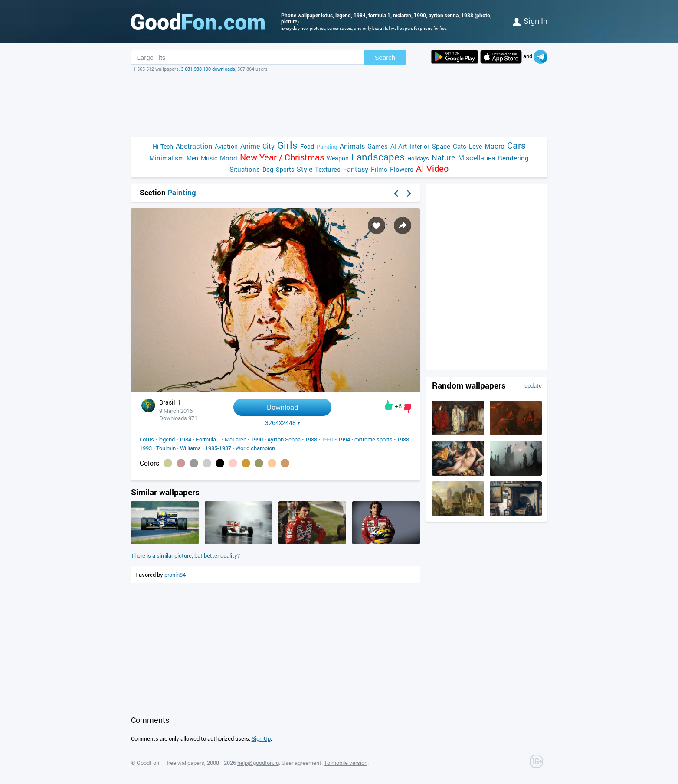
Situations (245, 169)
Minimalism (167, 158)
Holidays (418, 158)
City (269, 146)
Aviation (226, 146)
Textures (328, 169)
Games (378, 146)
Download (282, 407)
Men (192, 158)
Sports (285, 169)
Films (379, 169)
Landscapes (378, 157)
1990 (257, 439)
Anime (250, 146)
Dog (268, 169)
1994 (344, 439)
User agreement (301, 763)
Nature (444, 158)
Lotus (147, 439)
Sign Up (261, 738)
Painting (327, 147)
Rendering (513, 158)
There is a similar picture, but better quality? (185, 555)
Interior (419, 146)
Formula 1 (208, 439)
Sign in (530, 21)
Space (441, 146)
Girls (287, 145)
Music (209, 158)
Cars (516, 145)
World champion (255, 448)
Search (385, 57)
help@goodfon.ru (258, 763)
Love (475, 146)
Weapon (338, 158)
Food (307, 146)
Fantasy (356, 169)
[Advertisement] (339, 105)
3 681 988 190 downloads (208, 69)
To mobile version (346, 763)
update (533, 385)
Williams (190, 448)
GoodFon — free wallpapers (170, 763)
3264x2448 (283, 423)
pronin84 (175, 575)
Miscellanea (477, 158)
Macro (495, 146)
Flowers (402, 169)
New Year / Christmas (282, 157)
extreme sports (373, 439)
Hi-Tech (163, 146)
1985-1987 (218, 448)
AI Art (399, 146)
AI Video (432, 168)
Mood (229, 158)
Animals (352, 146)
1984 (185, 439)
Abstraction (194, 146)
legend (167, 439)
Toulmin (166, 448)
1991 (328, 439)
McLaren (236, 439)
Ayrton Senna (284, 439)
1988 (311, 439)
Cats (460, 146)
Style (305, 169)
